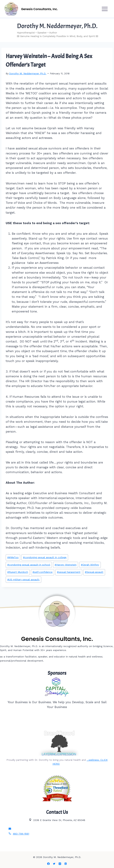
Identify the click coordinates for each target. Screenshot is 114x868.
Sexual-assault (94, 572)
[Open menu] (105, 9)
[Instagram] (60, 864)
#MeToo (13, 557)
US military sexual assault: (23, 580)
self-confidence (43, 572)
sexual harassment (69, 572)
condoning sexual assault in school (29, 565)
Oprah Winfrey (90, 565)
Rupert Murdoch (18, 572)
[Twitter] (54, 864)
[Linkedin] (66, 864)
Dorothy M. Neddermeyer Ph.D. (28, 73)
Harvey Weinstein (66, 565)
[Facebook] (48, 864)
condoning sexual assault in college (45, 557)
